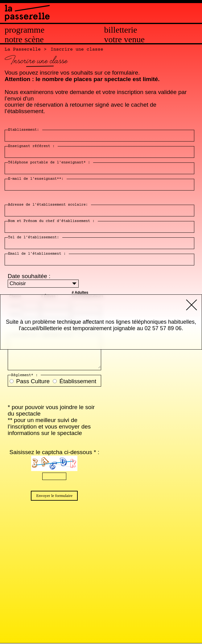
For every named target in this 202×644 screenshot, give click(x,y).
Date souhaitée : (29, 276)
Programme (25, 30)
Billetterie (121, 30)
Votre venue (124, 39)
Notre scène (24, 39)
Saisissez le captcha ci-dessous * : (54, 452)
